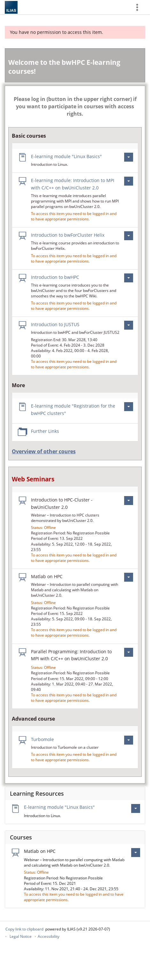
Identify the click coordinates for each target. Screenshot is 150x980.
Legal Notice (21, 936)
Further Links (45, 431)
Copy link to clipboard (24, 929)
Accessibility (49, 936)
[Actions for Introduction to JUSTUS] (129, 325)
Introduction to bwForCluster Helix (68, 235)
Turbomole (42, 739)
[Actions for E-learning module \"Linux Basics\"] (129, 157)
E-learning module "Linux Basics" (66, 156)
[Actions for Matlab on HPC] (129, 577)
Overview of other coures (44, 451)
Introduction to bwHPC (55, 277)
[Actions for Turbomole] (129, 740)
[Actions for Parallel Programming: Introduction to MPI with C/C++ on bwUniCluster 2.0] (129, 652)
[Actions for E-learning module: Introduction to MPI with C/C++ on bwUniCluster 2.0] (129, 181)
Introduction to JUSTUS (55, 324)
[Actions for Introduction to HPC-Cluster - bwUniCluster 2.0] (129, 501)
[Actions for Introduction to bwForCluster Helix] (129, 236)
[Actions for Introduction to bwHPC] (129, 278)
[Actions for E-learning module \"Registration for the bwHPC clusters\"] (129, 407)
